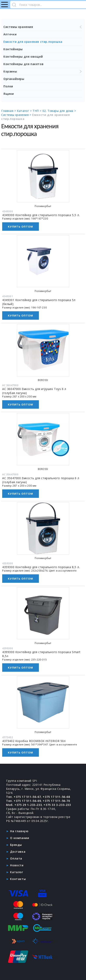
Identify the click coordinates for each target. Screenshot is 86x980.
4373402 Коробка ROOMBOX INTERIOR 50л (34, 741)
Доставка (18, 852)
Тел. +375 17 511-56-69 (23, 801)
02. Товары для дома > (59, 111)
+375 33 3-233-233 (57, 805)
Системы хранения (43, 27)
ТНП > (38, 111)
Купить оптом (21, 227)
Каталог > (25, 111)
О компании (20, 838)
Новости (17, 865)
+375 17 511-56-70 (56, 801)
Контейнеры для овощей (23, 57)
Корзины (43, 71)
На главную (19, 831)
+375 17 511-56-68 (56, 797)
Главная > (9, 111)
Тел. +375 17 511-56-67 (23, 797)
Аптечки (10, 34)
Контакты (18, 879)
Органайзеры (14, 79)
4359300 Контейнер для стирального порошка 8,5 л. (41, 567)
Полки (8, 86)
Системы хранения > (17, 115)
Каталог (17, 872)
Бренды (16, 845)
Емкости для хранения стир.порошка (33, 42)
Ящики (9, 94)
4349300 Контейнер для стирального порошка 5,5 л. (41, 215)
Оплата (16, 858)
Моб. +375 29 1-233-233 (24, 805)
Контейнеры (13, 49)
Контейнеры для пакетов (23, 64)
